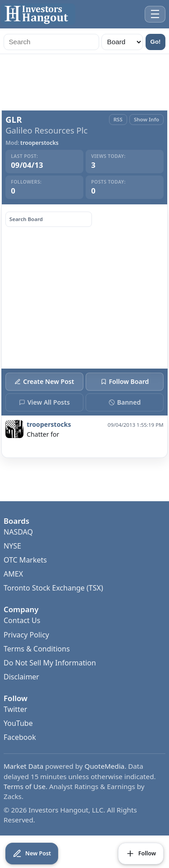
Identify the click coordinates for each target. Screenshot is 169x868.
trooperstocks (39, 143)
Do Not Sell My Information (50, 663)
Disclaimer (21, 677)
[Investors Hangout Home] (38, 14)
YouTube (18, 723)
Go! (156, 42)
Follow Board (125, 381)
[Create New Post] (32, 854)
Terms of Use (25, 786)
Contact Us (22, 620)
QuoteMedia (105, 766)
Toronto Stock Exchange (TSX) (53, 588)
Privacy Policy (26, 635)
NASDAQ (18, 532)
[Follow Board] (141, 854)
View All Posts (44, 402)
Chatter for (43, 434)
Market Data (23, 766)
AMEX (13, 574)
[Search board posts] (49, 219)
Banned (125, 402)
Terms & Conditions (37, 649)
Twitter (15, 709)
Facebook (20, 737)
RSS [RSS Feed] (118, 119)
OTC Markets (25, 560)
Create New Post (44, 381)
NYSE (12, 546)
